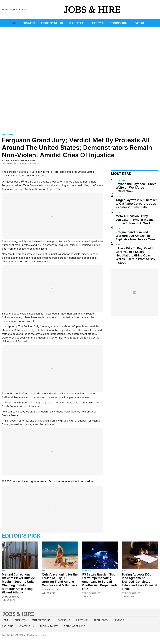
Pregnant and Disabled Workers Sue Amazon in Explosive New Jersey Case (135, 236)
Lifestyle (97, 23)
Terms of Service (74, 626)
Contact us (26, 626)
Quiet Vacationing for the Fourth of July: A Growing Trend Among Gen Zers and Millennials (60, 580)
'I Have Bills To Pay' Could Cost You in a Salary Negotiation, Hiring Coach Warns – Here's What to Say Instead (135, 255)
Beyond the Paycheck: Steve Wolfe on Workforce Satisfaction (136, 188)
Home (12, 23)
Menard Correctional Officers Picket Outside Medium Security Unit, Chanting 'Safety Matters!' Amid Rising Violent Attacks (18, 583)
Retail (118, 196)
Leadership (77, 23)
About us (7, 626)
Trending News (8, 135)
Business (29, 23)
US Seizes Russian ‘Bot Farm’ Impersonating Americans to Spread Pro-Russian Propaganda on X (100, 582)
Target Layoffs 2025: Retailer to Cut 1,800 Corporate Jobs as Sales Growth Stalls (136, 204)
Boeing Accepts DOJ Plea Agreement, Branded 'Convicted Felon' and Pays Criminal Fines (139, 582)
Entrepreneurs (52, 23)
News (118, 245)
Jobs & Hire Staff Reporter (20, 160)
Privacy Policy (49, 626)
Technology (119, 23)
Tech (118, 213)
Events (139, 23)
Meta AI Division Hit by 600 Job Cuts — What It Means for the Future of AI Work (135, 220)
